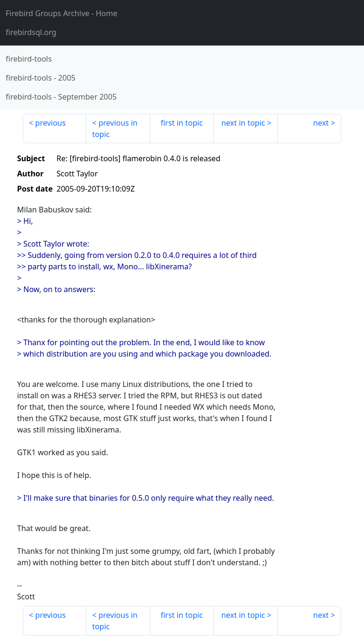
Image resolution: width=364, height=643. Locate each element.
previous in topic (115, 129)
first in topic (182, 123)
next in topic (243, 123)
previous (50, 123)
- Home (62, 13)
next (321, 123)
